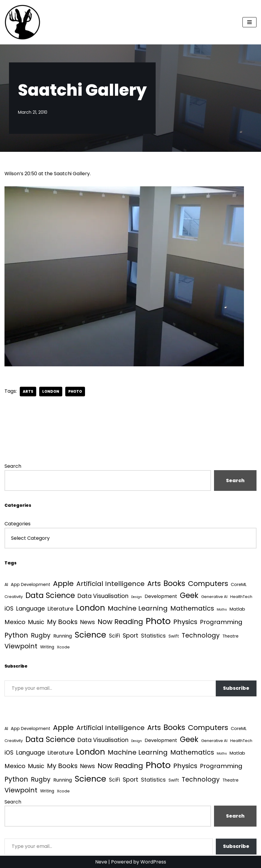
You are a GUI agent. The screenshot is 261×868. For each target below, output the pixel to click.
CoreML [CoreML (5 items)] (239, 584)
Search (13, 466)
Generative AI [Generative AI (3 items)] (214, 597)
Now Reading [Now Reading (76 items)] (120, 622)
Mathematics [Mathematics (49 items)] (192, 608)
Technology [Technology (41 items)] (201, 635)
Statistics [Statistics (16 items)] (153, 636)
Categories (18, 524)
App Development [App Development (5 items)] (31, 584)
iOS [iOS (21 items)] (9, 609)
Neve (101, 862)
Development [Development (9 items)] (161, 596)
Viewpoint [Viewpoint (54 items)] (21, 646)
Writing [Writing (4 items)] (47, 647)
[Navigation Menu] (249, 22)
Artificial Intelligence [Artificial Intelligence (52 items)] (110, 584)
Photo (75, 391)
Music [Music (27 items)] (36, 622)
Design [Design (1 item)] (136, 597)
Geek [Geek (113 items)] (189, 595)
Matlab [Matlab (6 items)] (237, 609)
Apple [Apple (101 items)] (63, 583)
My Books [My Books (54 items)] (62, 622)
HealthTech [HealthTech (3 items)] (241, 597)
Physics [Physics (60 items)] (185, 622)
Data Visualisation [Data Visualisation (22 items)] (103, 596)
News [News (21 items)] (88, 622)
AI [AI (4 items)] (6, 585)
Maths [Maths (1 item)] (222, 610)
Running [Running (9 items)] (63, 636)
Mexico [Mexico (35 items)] (15, 622)
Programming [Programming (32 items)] (221, 622)
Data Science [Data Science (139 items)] (50, 595)
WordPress (153, 862)
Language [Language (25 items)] (31, 609)
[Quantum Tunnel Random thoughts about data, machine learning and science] (22, 22)
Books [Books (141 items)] (174, 583)
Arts (28, 391)
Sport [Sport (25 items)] (130, 636)
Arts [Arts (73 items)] (154, 584)
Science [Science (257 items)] (90, 635)
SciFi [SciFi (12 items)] (114, 636)
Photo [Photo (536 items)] (158, 621)
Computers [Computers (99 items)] (208, 583)
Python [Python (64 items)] (16, 635)
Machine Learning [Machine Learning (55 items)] (138, 608)
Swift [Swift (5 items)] (174, 636)
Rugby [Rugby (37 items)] (41, 635)
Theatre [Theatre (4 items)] (230, 636)
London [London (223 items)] (91, 608)
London (51, 391)
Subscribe (236, 688)
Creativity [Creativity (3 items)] (14, 597)
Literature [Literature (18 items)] (60, 609)
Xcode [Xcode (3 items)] (63, 647)
